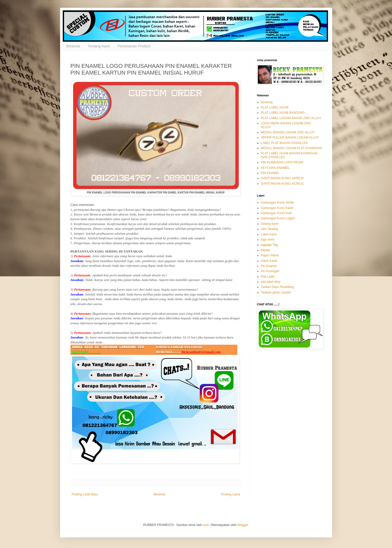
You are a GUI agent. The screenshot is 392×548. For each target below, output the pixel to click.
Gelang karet (270, 224)
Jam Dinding (270, 229)
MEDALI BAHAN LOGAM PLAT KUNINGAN (291, 148)
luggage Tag (269, 245)
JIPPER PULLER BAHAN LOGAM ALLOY (290, 138)
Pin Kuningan (270, 271)
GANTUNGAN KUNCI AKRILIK (282, 178)
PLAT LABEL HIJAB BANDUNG (283, 113)
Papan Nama (270, 255)
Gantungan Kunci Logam (278, 218)
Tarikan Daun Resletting (277, 287)
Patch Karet (269, 261)
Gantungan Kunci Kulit (276, 213)
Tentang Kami (99, 46)
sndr (206, 525)
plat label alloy (271, 282)
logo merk (268, 240)
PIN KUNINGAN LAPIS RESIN (282, 162)
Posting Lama (230, 494)
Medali (265, 250)
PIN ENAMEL (270, 173)
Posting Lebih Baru (85, 494)
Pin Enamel (269, 266)
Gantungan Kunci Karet (277, 208)
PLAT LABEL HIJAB (275, 107)
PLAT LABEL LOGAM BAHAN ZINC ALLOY (291, 118)
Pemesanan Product (134, 46)
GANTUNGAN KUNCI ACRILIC (283, 184)
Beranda (73, 46)
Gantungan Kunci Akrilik (277, 203)
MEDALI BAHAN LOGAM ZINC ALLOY (288, 132)
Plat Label (268, 277)
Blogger (243, 525)
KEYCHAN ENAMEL (275, 168)
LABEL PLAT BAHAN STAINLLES (284, 143)
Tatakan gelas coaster (276, 292)
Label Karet (269, 234)
